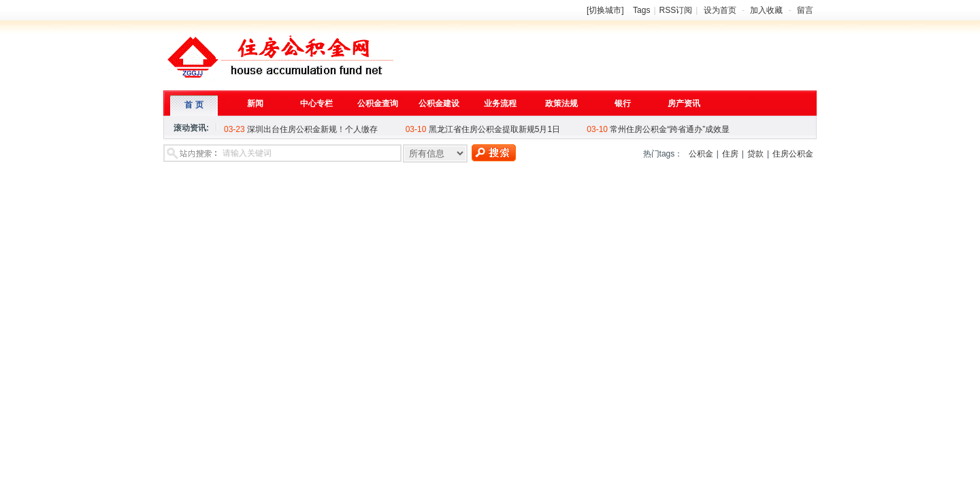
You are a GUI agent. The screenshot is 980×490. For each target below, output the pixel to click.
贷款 (755, 154)
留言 (805, 10)
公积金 (701, 154)
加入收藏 (766, 10)
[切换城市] (605, 10)
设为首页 (720, 10)
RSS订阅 (676, 10)
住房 (730, 154)
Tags (641, 10)
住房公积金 (793, 154)
